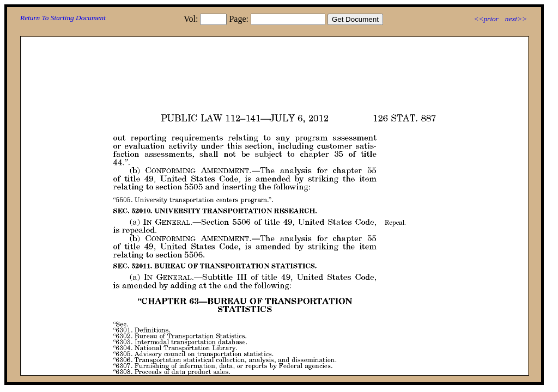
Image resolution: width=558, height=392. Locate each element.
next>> (516, 19)
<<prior (486, 19)
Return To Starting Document (63, 18)
